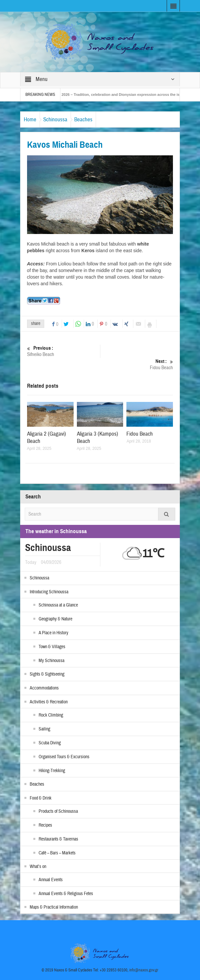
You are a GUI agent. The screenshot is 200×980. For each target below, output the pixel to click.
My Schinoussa (51, 661)
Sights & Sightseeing (47, 674)
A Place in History (53, 633)
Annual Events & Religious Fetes (66, 894)
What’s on (38, 867)
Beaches (83, 119)
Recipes (45, 825)
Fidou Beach (136, 364)
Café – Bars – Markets (57, 853)
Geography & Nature (55, 619)
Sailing (44, 729)
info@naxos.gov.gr (144, 970)
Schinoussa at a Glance (58, 605)
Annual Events (51, 880)
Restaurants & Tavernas (58, 839)
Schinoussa (55, 119)
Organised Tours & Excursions (64, 757)
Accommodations (44, 688)
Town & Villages (52, 647)
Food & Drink (41, 798)
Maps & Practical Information (54, 907)
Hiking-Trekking (52, 771)
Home (30, 119)
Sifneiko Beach (64, 351)
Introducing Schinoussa (49, 592)
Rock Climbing (51, 715)
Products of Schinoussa (58, 811)
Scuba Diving (50, 743)
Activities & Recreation (49, 702)
